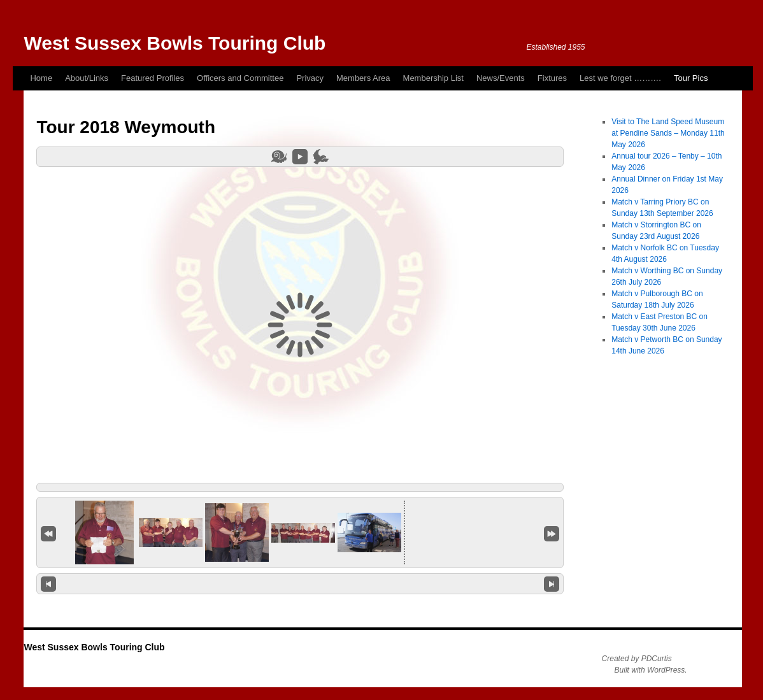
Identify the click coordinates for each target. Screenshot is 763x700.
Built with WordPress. (651, 670)
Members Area (363, 78)
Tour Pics (691, 78)
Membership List (433, 78)
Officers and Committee (240, 78)
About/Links (87, 78)
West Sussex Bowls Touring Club (175, 43)
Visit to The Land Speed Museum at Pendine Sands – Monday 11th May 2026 (668, 133)
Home (41, 78)
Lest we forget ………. (620, 78)
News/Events (501, 78)
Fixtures (552, 78)
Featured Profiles (153, 78)
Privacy (310, 78)
